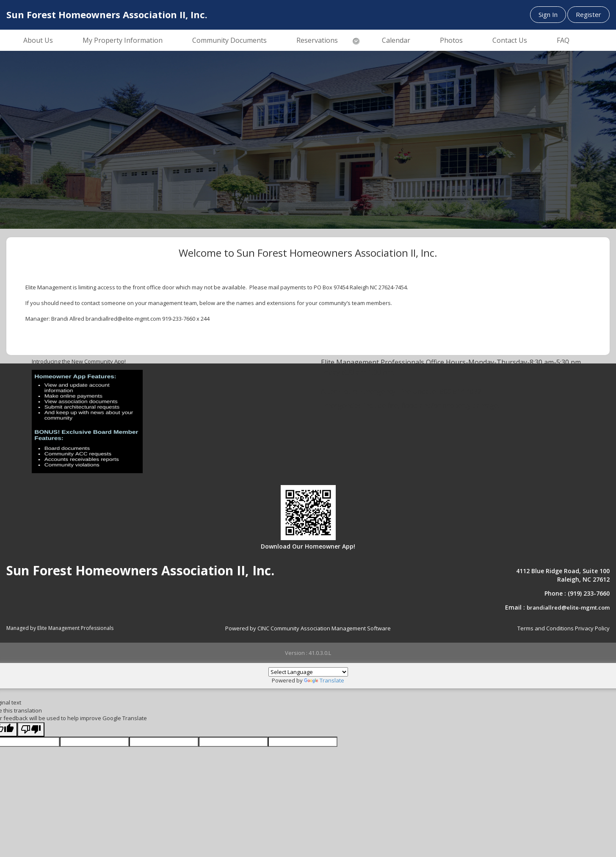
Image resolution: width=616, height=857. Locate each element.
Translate (324, 680)
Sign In (548, 14)
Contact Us (510, 40)
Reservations (317, 40)
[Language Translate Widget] (308, 672)
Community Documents (229, 40)
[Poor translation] (31, 730)
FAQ (563, 40)
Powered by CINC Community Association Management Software (308, 628)
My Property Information (123, 40)
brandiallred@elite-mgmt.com (568, 607)
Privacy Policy (592, 628)
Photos (451, 40)
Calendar (396, 40)
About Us (38, 40)
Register (588, 14)
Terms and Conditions (546, 628)
